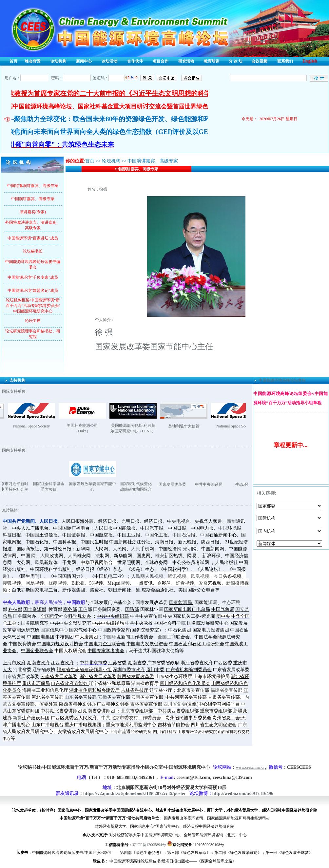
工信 (83, 609)
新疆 (17, 718)
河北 (18, 670)
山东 (160, 677)
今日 (218, 576)
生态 (226, 603)
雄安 (160, 556)
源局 (187, 603)
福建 (215, 690)
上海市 (116, 732)
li (83, 583)
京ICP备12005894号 (149, 845)
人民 (136, 549)
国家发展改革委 (191, 484)
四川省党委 (175, 704)
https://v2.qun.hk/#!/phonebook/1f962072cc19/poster (135, 793)
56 (91, 583)
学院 (181, 623)
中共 (135, 616)
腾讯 (172, 576)
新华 (231, 521)
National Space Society (50, 426)
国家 (140, 603)
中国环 (109, 637)
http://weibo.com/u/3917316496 (243, 793)
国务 (98, 609)
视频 (159, 576)
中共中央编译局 (227, 484)
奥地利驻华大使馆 (203, 426)
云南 (136, 697)
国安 (240, 609)
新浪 (231, 583)
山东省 (10, 677)
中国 (223, 528)
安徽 (103, 697)
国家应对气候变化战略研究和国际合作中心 (155, 489)
